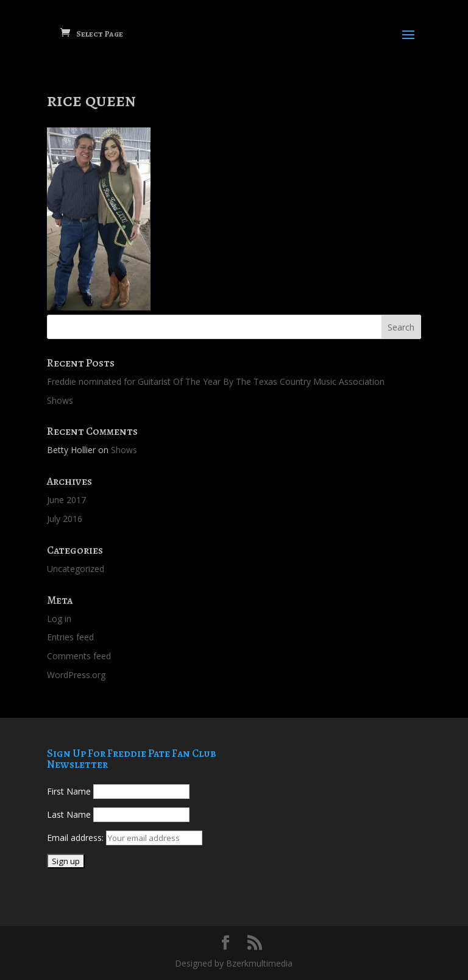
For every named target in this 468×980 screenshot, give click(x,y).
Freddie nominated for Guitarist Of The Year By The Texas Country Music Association (216, 381)
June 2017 (66, 500)
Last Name (69, 814)
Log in (59, 619)
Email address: (76, 838)
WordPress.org (76, 675)
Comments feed (79, 656)
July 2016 (65, 519)
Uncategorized (76, 569)
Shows (60, 400)
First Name (69, 791)
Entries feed (70, 637)
